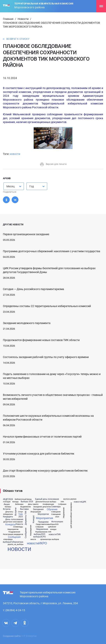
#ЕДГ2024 (8, 499)
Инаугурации (36, 512)
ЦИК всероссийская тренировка (71, 515)
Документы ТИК (26, 518)
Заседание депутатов (42, 507)
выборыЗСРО (40, 537)
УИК (62, 502)
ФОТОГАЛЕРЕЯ (70, 499)
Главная (8, 19)
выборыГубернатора (13, 542)
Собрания (62, 504)
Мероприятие (13, 529)
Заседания (38, 509)
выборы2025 (53, 524)
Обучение (52, 509)
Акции (7, 504)
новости (15, 154)
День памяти (33, 504)
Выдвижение (26, 507)
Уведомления (42, 529)
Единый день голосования (47, 499)
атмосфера (8, 539)
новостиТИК (55, 534)
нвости (33, 539)
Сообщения (14, 537)
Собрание (40, 527)
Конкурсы (11, 524)
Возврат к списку (18, 39)
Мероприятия (45, 518)
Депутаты (9, 512)
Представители (42, 524)
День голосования (14, 519)
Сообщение (26, 533)
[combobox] (14, 186)
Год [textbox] (32, 186)
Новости (23, 19)
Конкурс (33, 519)
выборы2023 (40, 534)
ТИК (21, 514)
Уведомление (64, 513)
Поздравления (14, 532)
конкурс (53, 529)
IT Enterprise (30, 636)
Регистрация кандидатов (13, 534)
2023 (21, 517)
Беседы (16, 502)
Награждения (31, 530)
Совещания (56, 514)
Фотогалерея (57, 522)
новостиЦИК (80, 502)
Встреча (7, 509)
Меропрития (43, 514)
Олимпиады (18, 527)
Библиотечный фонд (23, 499)
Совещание (56, 512)
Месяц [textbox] (10, 186)
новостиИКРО (37, 543)
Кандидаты (8, 517)
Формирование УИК (43, 532)
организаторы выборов (50, 539)
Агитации (7, 502)
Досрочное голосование (13, 522)
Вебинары (19, 504)
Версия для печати (53, 164)
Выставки (24, 509)
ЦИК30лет (52, 527)
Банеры (8, 507)
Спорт (20, 512)
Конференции (48, 504)
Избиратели (8, 514)
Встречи (16, 512)
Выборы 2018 (27, 502)
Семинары (56, 507)
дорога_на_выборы (15, 544)
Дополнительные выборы (46, 502)
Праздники (43, 522)
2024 (57, 517)
